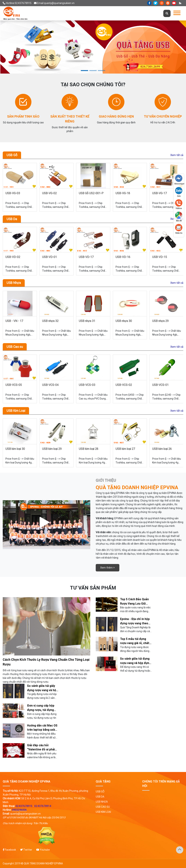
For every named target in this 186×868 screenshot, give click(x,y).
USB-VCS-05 (14, 385)
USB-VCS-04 (50, 385)
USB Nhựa (14, 283)
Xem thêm (108, 568)
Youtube (43, 850)
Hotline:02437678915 (17, 3)
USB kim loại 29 (52, 449)
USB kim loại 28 (89, 449)
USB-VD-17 (86, 257)
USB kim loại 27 (125, 449)
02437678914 (43, 806)
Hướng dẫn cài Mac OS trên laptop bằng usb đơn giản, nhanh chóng (42, 728)
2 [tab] (93, 71)
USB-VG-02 (49, 193)
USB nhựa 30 (124, 321)
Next (179, 251)
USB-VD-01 (49, 257)
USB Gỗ (12, 155)
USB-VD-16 (123, 257)
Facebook (9, 850)
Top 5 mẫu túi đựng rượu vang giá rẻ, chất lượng (135, 641)
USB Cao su (15, 347)
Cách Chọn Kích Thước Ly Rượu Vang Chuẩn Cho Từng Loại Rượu (46, 662)
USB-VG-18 (123, 193)
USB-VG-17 (160, 193)
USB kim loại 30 (15, 449)
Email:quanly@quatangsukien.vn (54, 3)
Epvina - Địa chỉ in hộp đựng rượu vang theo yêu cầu (135, 621)
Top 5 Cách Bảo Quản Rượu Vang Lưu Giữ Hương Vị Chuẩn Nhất (134, 601)
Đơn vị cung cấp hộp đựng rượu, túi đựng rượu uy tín (41, 708)
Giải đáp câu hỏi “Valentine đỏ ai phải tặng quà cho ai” (41, 748)
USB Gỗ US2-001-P (91, 193)
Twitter (26, 850)
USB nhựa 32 (50, 321)
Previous (9, 187)
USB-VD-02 (13, 257)
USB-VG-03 (13, 193)
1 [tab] (84, 71)
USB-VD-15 (160, 257)
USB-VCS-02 (124, 385)
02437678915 (24, 806)
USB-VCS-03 (87, 385)
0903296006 (19, 810)
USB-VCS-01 (160, 385)
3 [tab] (102, 71)
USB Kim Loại (16, 411)
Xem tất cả (177, 155)
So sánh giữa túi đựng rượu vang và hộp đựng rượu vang (135, 661)
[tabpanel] (93, 47)
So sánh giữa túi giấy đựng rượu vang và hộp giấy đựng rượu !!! (42, 688)
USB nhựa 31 (87, 321)
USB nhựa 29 (160, 321)
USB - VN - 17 (14, 321)
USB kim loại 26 (162, 449)
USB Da (12, 219)
